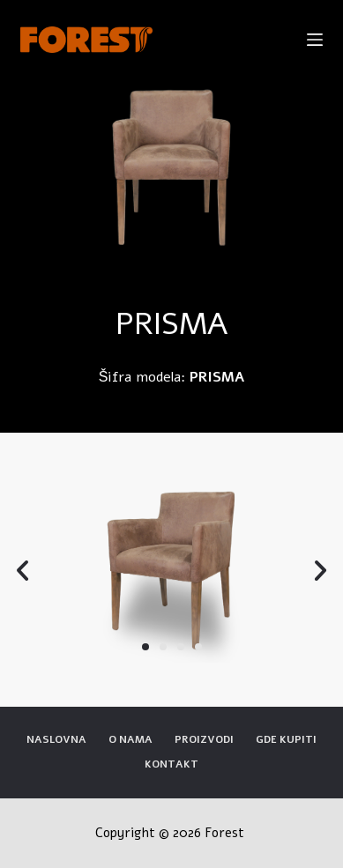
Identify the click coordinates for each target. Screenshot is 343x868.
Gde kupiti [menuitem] (286, 740)
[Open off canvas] (315, 40)
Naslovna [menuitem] (56, 740)
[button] (145, 647)
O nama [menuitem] (130, 740)
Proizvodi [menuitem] (204, 740)
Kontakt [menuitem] (171, 764)
